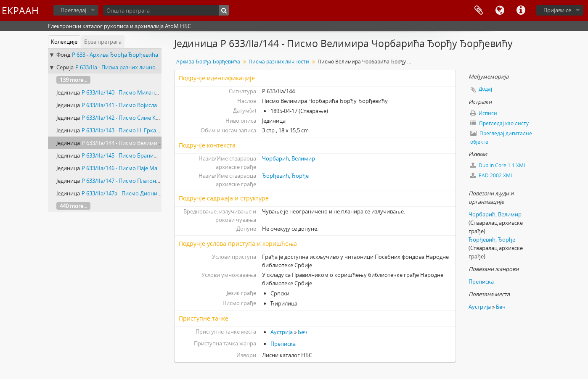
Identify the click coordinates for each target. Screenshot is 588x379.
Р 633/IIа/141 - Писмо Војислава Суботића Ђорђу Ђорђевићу (160, 105)
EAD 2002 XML (492, 175)
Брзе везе (521, 11)
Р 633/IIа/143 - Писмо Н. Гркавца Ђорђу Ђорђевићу (148, 130)
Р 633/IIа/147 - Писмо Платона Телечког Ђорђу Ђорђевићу (158, 181)
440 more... (73, 206)
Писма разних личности (279, 62)
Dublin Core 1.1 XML (498, 165)
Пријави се (557, 10)
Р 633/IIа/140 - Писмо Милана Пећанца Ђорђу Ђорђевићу (156, 92)
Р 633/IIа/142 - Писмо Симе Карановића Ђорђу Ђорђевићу (158, 118)
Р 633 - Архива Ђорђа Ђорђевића (115, 55)
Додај (485, 89)
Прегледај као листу (499, 123)
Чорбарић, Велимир (289, 158)
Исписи (484, 113)
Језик (500, 11)
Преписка (283, 344)
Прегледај (73, 10)
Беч (303, 332)
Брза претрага (103, 42)
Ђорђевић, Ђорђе (285, 176)
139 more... (73, 80)
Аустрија (282, 332)
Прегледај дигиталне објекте (501, 138)
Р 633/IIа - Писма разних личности (120, 67)
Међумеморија (479, 11)
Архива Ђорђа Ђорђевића (208, 62)
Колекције (64, 42)
